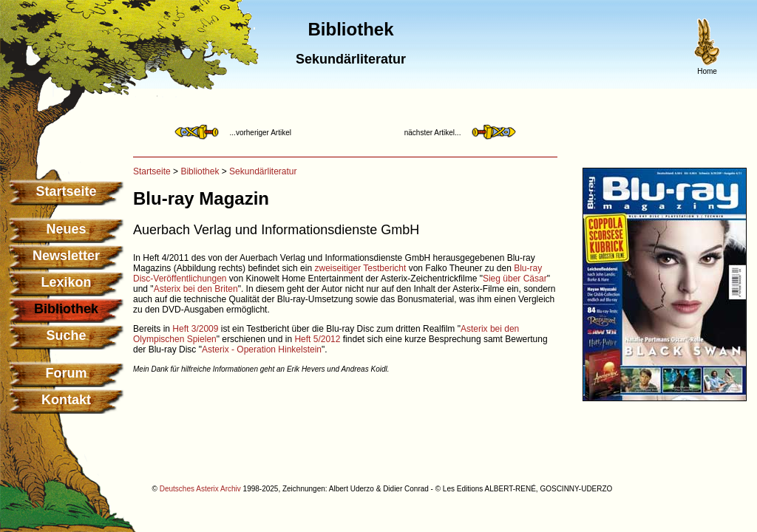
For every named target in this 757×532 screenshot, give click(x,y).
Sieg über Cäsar (515, 279)
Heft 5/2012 (317, 339)
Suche (66, 335)
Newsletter (66, 256)
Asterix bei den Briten (196, 289)
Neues (66, 229)
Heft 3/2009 (195, 329)
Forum (67, 373)
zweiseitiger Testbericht (360, 268)
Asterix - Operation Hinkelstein (262, 349)
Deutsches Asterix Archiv (200, 489)
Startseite (66, 191)
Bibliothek (200, 171)
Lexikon (66, 282)
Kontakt (66, 400)
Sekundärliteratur (263, 171)
